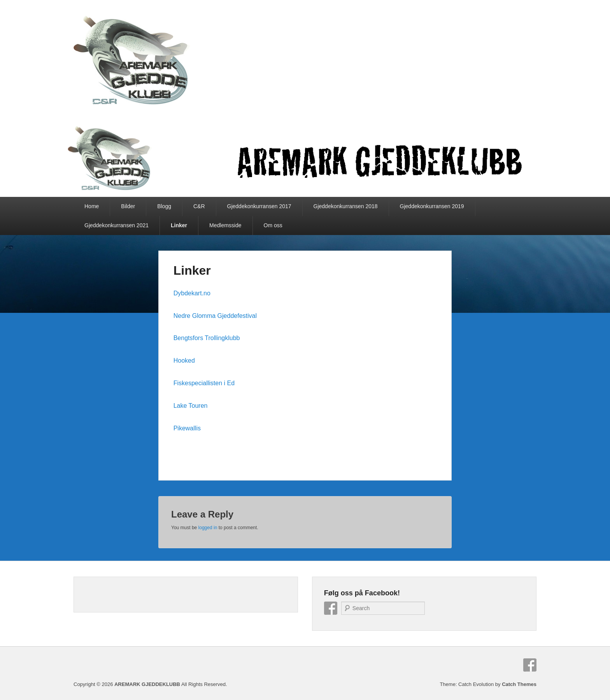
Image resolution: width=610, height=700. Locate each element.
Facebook (331, 608)
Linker (179, 225)
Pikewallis (187, 428)
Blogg (164, 206)
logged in (208, 528)
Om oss (273, 225)
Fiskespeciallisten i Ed (204, 383)
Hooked (184, 361)
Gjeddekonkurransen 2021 (117, 225)
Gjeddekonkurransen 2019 (432, 206)
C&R (199, 206)
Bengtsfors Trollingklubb (207, 338)
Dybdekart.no (192, 293)
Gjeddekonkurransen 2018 (346, 206)
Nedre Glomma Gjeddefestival (215, 316)
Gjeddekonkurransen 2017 (259, 206)
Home (92, 206)
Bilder (128, 206)
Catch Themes (519, 684)
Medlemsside (225, 225)
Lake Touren (191, 406)
